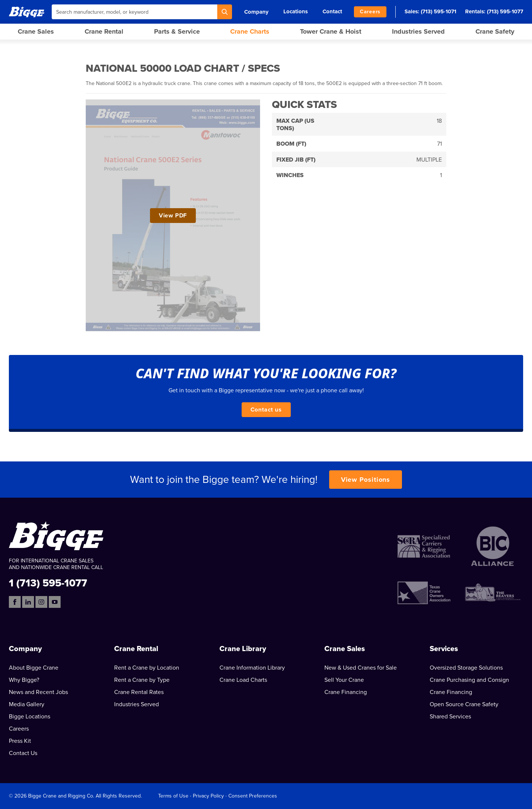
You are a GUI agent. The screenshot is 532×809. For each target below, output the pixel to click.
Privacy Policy (208, 796)
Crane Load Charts (243, 680)
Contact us (266, 410)
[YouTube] (55, 602)
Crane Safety (495, 31)
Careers (370, 12)
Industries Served (418, 31)
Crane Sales (36, 31)
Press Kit (20, 741)
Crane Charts (250, 31)
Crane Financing (346, 692)
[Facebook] (15, 602)
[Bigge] (27, 12)
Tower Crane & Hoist (331, 31)
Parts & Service (177, 31)
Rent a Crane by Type (142, 680)
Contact (332, 11)
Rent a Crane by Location (147, 668)
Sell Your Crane (344, 680)
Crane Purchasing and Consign (469, 680)
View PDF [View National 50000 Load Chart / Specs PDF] (173, 216)
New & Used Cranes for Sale (361, 668)
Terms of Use (173, 796)
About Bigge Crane (34, 668)
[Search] (225, 12)
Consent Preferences (253, 796)
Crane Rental (104, 31)
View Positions (366, 480)
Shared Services (450, 717)
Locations (296, 11)
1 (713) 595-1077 (48, 583)
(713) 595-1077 (505, 11)
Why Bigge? (24, 680)
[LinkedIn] (28, 602)
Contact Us (23, 753)
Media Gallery (27, 704)
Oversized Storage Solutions (466, 668)
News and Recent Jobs (38, 692)
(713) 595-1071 (439, 11)
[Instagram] (41, 602)
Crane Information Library (252, 668)
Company (256, 12)
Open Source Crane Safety (464, 704)
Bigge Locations (30, 717)
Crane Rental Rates (139, 692)
